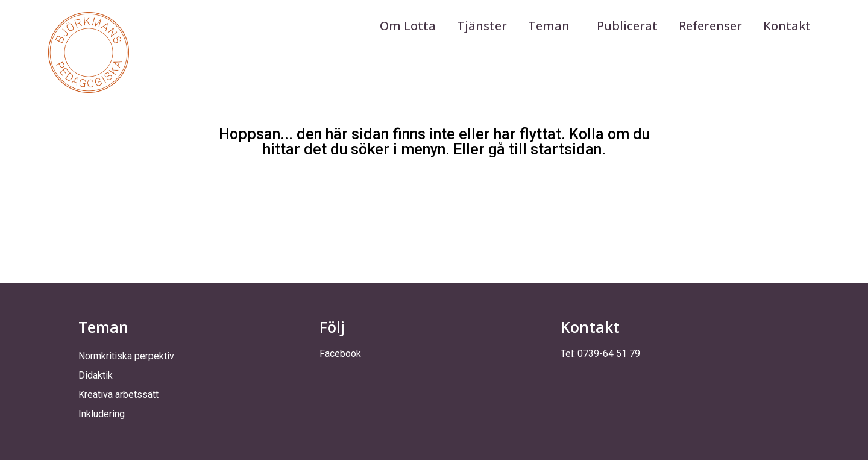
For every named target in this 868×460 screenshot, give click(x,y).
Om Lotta (408, 26)
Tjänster (482, 26)
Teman (552, 26)
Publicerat (627, 26)
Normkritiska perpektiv (126, 356)
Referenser (710, 26)
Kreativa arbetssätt (118, 395)
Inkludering (102, 414)
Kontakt (787, 26)
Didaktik (96, 375)
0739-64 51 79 (609, 354)
